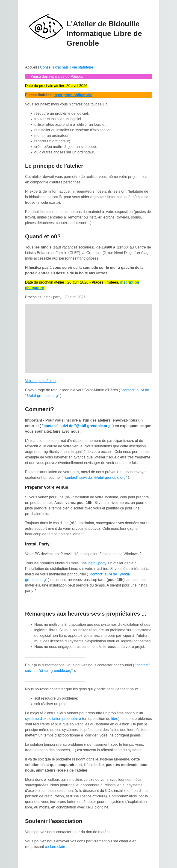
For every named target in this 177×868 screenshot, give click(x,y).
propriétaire (72, 719)
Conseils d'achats (54, 67)
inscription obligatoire (73, 95)
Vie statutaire (82, 67)
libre (115, 719)
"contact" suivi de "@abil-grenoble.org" (77, 426)
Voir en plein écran (40, 381)
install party (97, 563)
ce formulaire (56, 847)
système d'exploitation (43, 719)
